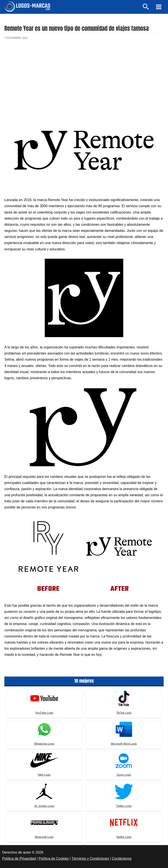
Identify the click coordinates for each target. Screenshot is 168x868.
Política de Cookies (54, 859)
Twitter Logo (124, 806)
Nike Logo (44, 775)
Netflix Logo (124, 837)
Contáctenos (122, 859)
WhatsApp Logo (44, 744)
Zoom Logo (124, 775)
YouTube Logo (44, 713)
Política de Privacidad (19, 859)
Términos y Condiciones (90, 859)
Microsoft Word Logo (124, 744)
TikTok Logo (124, 713)
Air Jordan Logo (44, 806)
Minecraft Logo (44, 837)
